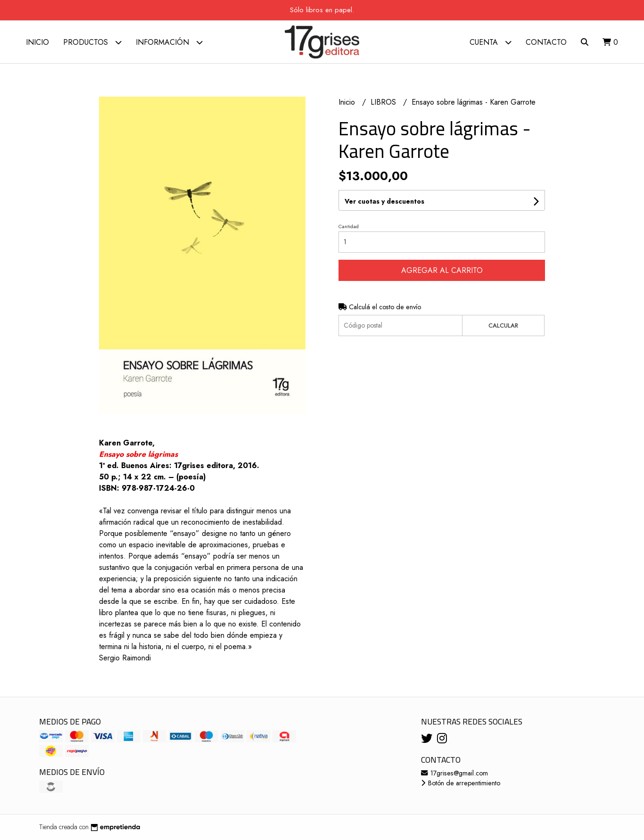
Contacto (546, 42)
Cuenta (491, 42)
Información (169, 42)
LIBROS (384, 102)
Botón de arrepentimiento (461, 783)
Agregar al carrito (442, 270)
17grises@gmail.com (454, 773)
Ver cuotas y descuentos (384, 201)
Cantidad (349, 226)
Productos (92, 42)
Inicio (37, 42)
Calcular (503, 325)
